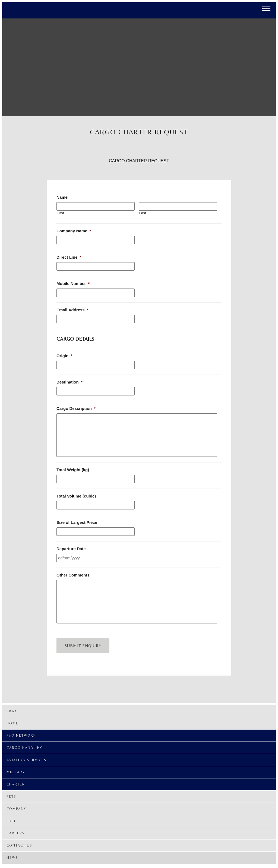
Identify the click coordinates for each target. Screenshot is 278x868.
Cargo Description (76, 408)
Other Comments (73, 575)
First (60, 213)
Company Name (74, 231)
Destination (69, 382)
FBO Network (21, 735)
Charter (16, 784)
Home (12, 723)
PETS (11, 796)
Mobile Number (73, 283)
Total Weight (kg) (73, 470)
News (12, 858)
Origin (64, 356)
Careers (16, 833)
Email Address (72, 310)
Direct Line (69, 257)
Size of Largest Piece (77, 522)
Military (16, 772)
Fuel (11, 821)
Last (143, 213)
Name (62, 197)
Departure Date (71, 549)
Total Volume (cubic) (76, 496)
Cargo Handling (25, 748)
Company (16, 809)
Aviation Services (26, 760)
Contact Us (19, 845)
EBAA (12, 711)
